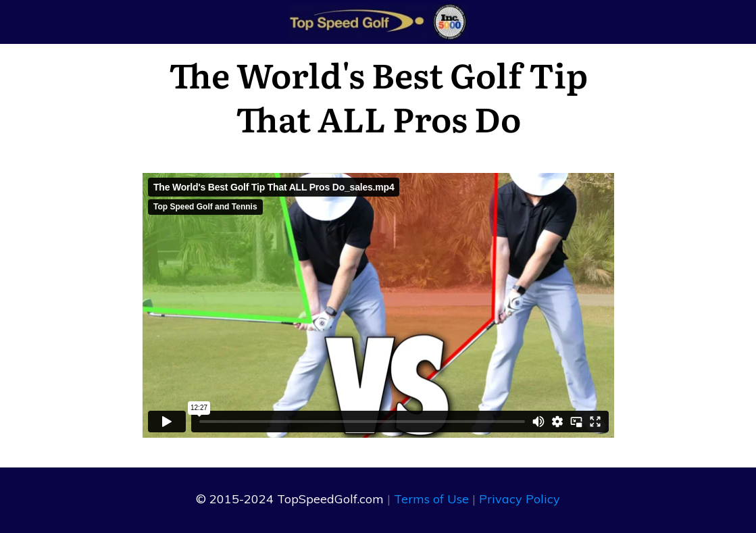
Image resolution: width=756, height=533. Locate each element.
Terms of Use (431, 499)
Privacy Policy (520, 499)
